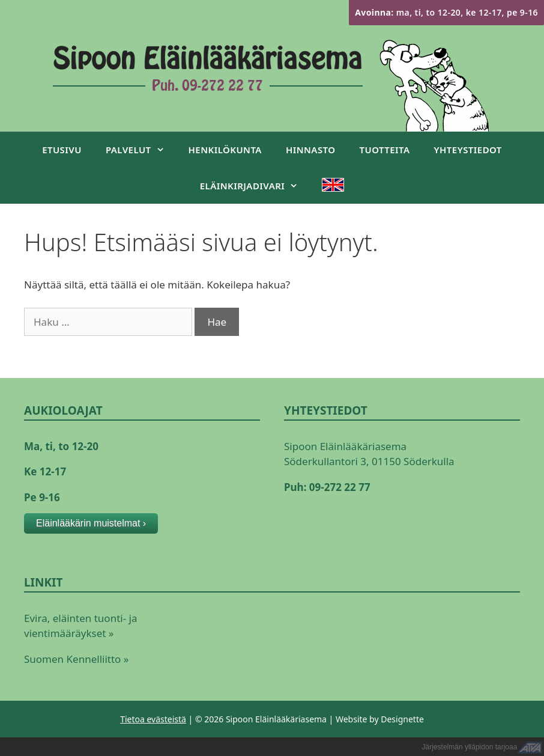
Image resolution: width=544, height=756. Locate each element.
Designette (402, 719)
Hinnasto (311, 150)
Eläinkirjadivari (255, 186)
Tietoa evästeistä (153, 719)
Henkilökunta (225, 150)
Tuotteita (385, 150)
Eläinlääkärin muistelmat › (91, 523)
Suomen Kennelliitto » (76, 659)
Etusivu (62, 150)
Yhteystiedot (468, 150)
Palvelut (141, 150)
